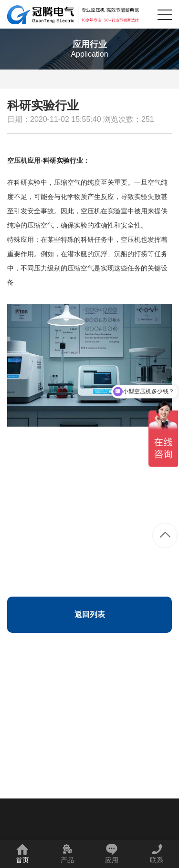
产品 (67, 853)
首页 (22, 853)
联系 (157, 853)
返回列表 (90, 614)
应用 (112, 853)
